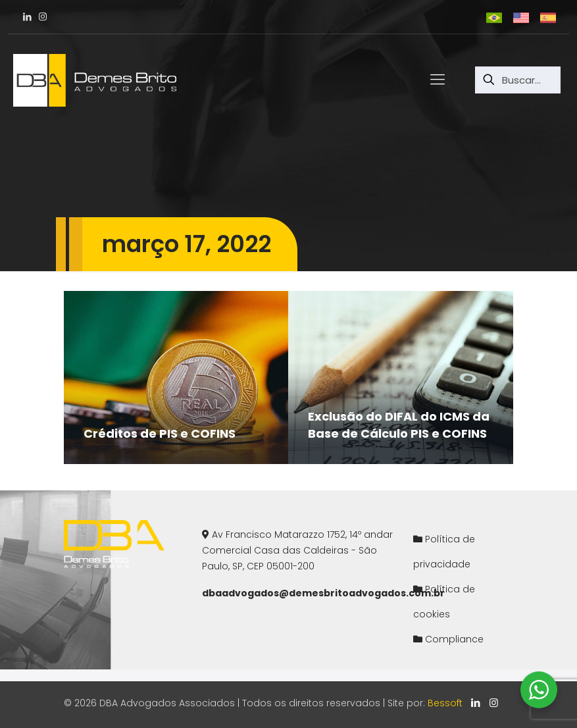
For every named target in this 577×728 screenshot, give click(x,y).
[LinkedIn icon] (476, 703)
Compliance (454, 639)
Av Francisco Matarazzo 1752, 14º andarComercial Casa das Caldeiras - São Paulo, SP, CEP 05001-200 (297, 550)
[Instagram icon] (494, 703)
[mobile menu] (438, 80)
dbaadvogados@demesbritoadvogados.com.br (323, 593)
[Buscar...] (518, 80)
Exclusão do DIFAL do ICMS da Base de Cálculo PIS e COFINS (399, 425)
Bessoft (445, 703)
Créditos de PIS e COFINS (160, 433)
